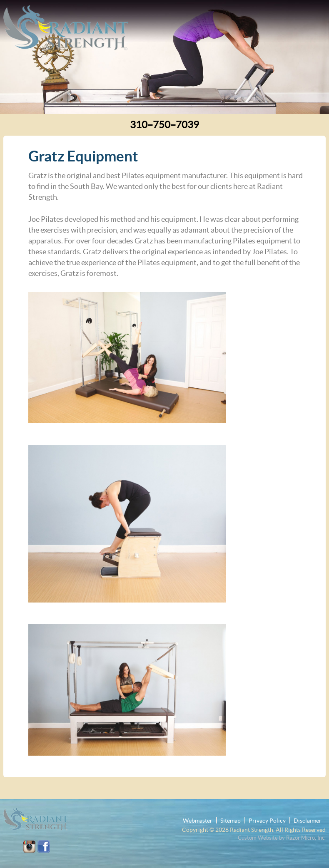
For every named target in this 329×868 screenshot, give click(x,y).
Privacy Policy (267, 821)
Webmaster (198, 821)
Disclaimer (308, 821)
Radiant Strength (252, 830)
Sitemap (231, 821)
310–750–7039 (164, 125)
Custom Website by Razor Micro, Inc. (282, 838)
